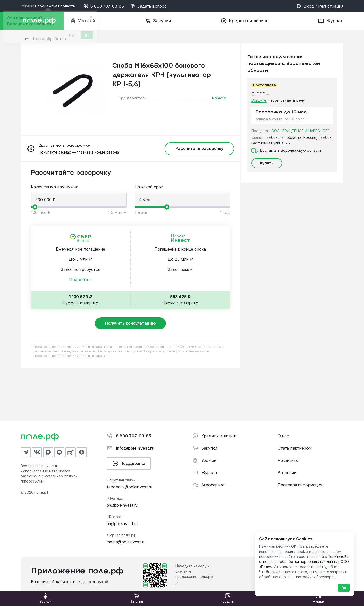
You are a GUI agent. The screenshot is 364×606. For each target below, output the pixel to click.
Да (87, 37)
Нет (73, 37)
